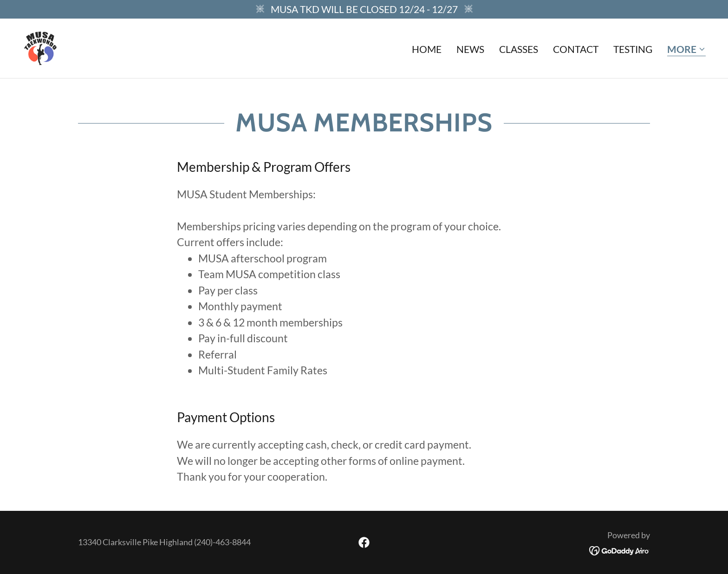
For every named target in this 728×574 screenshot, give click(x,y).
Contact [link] (576, 49)
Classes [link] (519, 49)
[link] (40, 47)
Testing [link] (633, 49)
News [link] (470, 49)
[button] (686, 50)
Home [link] (427, 49)
